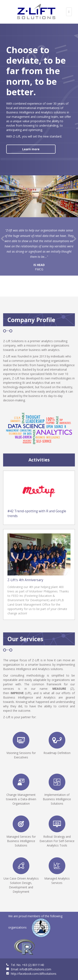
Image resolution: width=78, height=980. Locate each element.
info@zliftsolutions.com (35, 969)
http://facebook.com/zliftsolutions (34, 974)
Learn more (31, 149)
